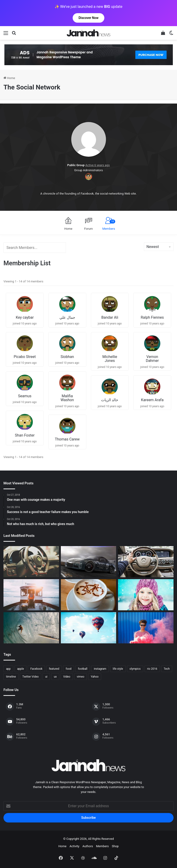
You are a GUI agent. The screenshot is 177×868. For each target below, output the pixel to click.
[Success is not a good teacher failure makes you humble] (89, 628)
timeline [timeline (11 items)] (11, 677)
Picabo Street (25, 357)
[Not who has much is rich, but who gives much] (146, 595)
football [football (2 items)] (83, 669)
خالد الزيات (110, 400)
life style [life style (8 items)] (118, 669)
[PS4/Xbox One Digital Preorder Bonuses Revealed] (89, 562)
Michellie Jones (110, 359)
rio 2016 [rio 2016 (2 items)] (152, 669)
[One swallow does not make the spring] (31, 628)
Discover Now (88, 18)
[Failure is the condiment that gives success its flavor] (146, 628)
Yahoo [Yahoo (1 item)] (95, 677)
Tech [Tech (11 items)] (167, 669)
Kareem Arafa (152, 400)
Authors (88, 846)
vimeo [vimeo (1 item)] (81, 677)
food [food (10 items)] (69, 669)
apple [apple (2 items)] (20, 669)
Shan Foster (25, 435)
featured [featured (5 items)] (54, 669)
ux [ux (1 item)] (55, 677)
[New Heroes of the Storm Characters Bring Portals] (146, 562)
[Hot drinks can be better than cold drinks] (89, 595)
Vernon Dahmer (152, 359)
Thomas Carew (67, 439)
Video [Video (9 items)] (67, 677)
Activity (74, 846)
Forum (88, 229)
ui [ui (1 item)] (46, 677)
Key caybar (25, 317)
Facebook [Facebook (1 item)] (36, 669)
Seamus (25, 396)
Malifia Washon (67, 398)
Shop (115, 846)
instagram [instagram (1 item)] (100, 669)
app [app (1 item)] (8, 669)
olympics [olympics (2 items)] (135, 669)
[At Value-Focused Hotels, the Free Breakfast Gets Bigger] (31, 595)
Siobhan (67, 357)
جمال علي (67, 317)
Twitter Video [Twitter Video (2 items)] (31, 677)
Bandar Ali (110, 317)
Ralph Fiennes (152, 317)
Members (109, 225)
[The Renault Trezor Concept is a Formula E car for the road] (31, 562)
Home (9, 78)
